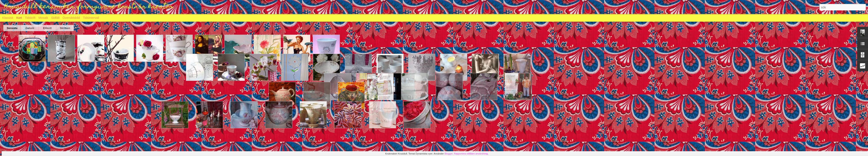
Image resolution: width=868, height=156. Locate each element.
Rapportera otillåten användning (471, 154)
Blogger (448, 154)
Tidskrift (30, 18)
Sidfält (55, 18)
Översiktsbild (71, 18)
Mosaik (43, 18)
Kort (19, 18)
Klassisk (8, 18)
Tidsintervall (91, 18)
